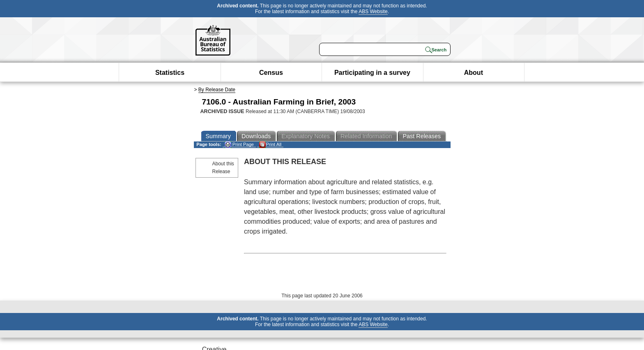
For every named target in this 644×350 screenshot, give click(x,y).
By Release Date (217, 90)
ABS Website (373, 12)
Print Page (239, 145)
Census (271, 73)
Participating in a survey (372, 73)
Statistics (170, 73)
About (474, 73)
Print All (270, 145)
